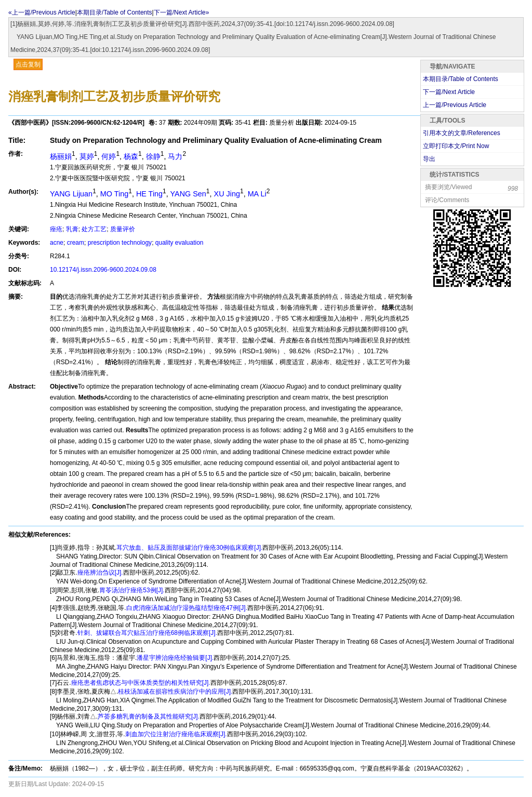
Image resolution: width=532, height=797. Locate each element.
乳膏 (72, 229)
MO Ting (114, 194)
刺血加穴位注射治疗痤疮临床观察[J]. (176, 734)
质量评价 (123, 229)
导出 (429, 159)
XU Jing (227, 194)
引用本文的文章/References (462, 133)
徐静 (153, 156)
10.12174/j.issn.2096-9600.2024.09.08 (103, 270)
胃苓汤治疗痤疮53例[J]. (132, 590)
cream (76, 243)
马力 (175, 156)
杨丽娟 (61, 156)
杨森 (131, 156)
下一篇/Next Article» (182, 12)
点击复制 (28, 64)
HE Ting (149, 194)
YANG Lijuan (71, 194)
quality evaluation (179, 243)
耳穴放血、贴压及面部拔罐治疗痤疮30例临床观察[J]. (189, 548)
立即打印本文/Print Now (456, 146)
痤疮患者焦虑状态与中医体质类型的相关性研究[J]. (141, 683)
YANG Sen (188, 194)
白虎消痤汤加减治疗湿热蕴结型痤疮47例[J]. (187, 608)
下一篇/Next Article (449, 92)
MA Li (257, 194)
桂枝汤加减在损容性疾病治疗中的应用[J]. (175, 692)
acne (57, 243)
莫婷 (87, 156)
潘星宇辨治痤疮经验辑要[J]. (175, 658)
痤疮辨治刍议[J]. (100, 573)
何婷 (109, 156)
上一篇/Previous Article (455, 105)
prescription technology (120, 243)
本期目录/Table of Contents (115, 12)
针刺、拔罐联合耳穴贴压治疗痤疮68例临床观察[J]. (147, 633)
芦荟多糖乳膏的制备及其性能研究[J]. (149, 716)
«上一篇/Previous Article (42, 12)
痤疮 (56, 229)
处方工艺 (94, 229)
